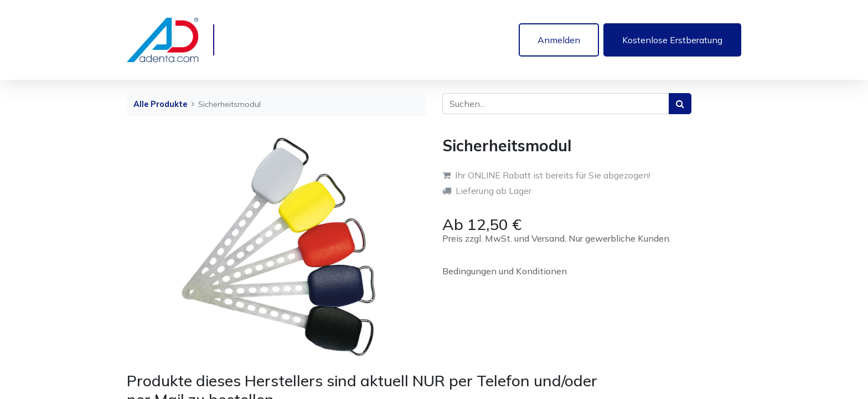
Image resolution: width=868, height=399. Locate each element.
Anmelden (559, 40)
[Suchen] (680, 104)
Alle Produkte (160, 104)
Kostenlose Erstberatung (672, 40)
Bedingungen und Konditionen (505, 271)
